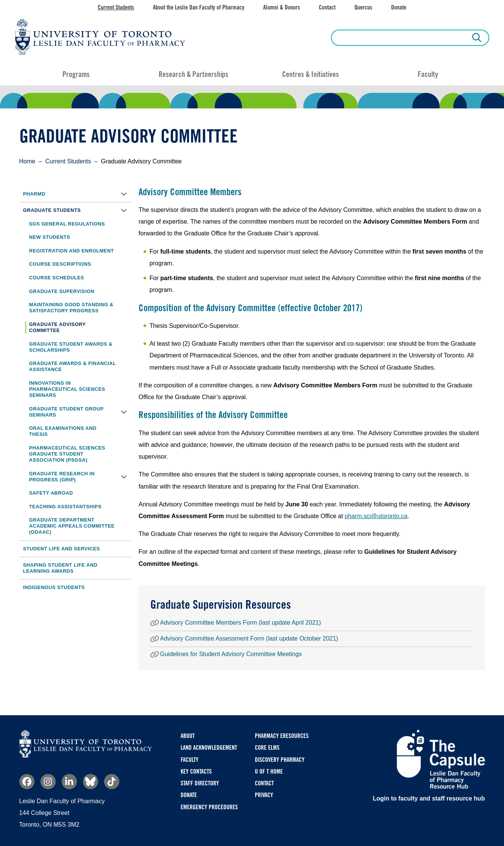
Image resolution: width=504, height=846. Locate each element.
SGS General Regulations (67, 224)
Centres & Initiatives (311, 74)
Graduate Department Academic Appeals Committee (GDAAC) (72, 526)
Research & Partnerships (193, 74)
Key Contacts (196, 772)
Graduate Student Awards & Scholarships (71, 347)
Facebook (27, 782)
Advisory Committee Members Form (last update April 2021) (241, 623)
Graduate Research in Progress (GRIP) (80, 477)
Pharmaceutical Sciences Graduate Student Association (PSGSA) (67, 454)
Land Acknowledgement (209, 748)
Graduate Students (77, 210)
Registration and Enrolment (72, 251)
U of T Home (269, 772)
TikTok (112, 782)
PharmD (77, 194)
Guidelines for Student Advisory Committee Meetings (231, 654)
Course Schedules (57, 278)
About (188, 736)
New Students (50, 237)
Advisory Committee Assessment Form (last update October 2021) (249, 638)
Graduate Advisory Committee (57, 327)
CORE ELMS (267, 748)
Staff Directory (200, 783)
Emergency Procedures (209, 807)
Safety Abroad (51, 493)
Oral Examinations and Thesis (63, 431)
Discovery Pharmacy (280, 760)
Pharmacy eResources (282, 736)
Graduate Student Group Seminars (80, 412)
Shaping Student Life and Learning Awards (60, 568)
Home (27, 161)
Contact (327, 7)
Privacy (264, 795)
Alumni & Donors (282, 7)
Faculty (428, 74)
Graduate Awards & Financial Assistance (73, 366)
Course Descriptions (60, 264)
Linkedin (69, 782)
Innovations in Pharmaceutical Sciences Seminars (67, 389)
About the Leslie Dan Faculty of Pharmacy (199, 7)
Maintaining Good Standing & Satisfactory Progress (71, 308)
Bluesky (91, 782)
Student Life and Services (62, 549)
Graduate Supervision (62, 291)
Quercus (363, 7)
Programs (76, 74)
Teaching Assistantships (65, 507)
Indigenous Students (54, 587)
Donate (399, 7)
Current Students (116, 7)
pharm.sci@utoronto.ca (376, 516)
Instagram (48, 782)
